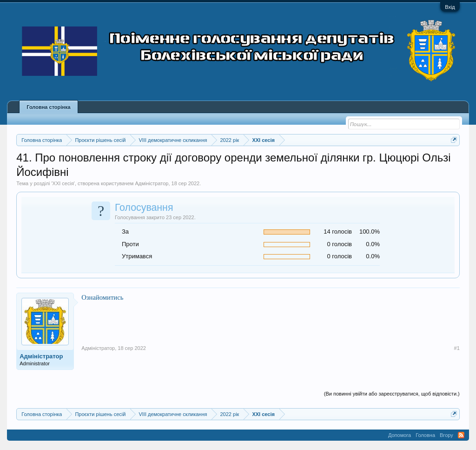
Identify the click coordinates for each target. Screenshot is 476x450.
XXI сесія (63, 183)
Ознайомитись (102, 297)
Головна (425, 435)
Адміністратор (152, 183)
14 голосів (338, 232)
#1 (457, 348)
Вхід (450, 7)
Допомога (400, 435)
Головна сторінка (48, 107)
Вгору (446, 435)
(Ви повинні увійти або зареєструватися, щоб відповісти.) (392, 394)
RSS (461, 435)
